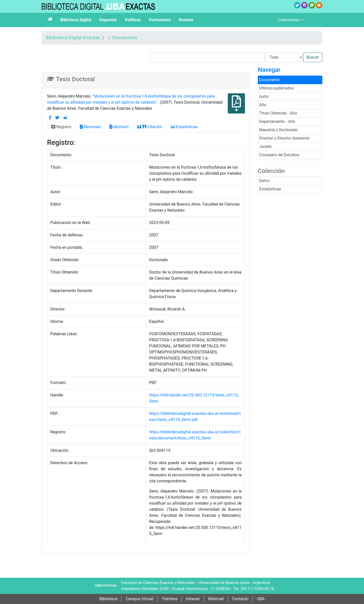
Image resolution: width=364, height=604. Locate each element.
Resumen (90, 127)
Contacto (240, 599)
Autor (264, 96)
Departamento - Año (277, 121)
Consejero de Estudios (279, 155)
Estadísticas (270, 189)
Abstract (119, 127)
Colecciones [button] (289, 20)
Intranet (193, 599)
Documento (125, 38)
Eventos (186, 20)
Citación (150, 127)
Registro (61, 127)
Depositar (108, 20)
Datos (264, 181)
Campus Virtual (140, 599)
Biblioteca (108, 599)
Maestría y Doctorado (278, 130)
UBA (261, 599)
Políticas (133, 20)
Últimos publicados (276, 88)
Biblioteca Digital (76, 20)
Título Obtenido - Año (278, 113)
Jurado (265, 147)
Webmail (216, 599)
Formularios (160, 20)
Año (263, 105)
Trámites (170, 599)
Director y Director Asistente (284, 138)
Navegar (269, 70)
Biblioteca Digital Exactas (73, 38)
